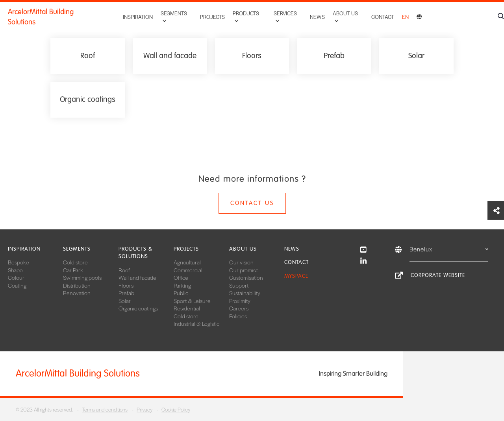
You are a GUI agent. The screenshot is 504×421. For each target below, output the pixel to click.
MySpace (296, 276)
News (317, 13)
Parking (182, 285)
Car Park (73, 270)
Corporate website (438, 275)
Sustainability (245, 293)
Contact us (252, 203)
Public (181, 293)
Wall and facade (137, 277)
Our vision (241, 262)
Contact (383, 13)
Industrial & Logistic (196, 323)
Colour (16, 277)
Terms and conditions (105, 409)
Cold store (75, 262)
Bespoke (19, 262)
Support (239, 285)
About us (243, 249)
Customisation (246, 277)
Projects (212, 13)
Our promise (244, 270)
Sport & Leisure (192, 301)
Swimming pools (82, 277)
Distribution (77, 285)
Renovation (77, 293)
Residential (187, 308)
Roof (124, 270)
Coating (17, 285)
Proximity (240, 301)
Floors (126, 285)
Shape (15, 270)
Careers (239, 308)
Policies (238, 316)
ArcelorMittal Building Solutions (56, 13)
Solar (125, 301)
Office (181, 277)
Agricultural (187, 262)
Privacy (145, 409)
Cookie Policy (176, 409)
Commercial (188, 270)
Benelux (449, 249)
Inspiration (137, 13)
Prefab (126, 293)
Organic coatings (138, 308)
